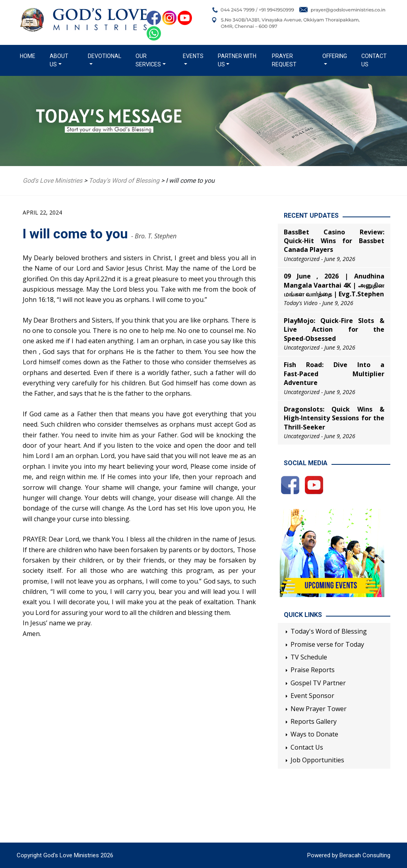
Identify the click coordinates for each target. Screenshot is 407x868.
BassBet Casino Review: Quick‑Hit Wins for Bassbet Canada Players (334, 241)
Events (193, 56)
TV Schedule (309, 657)
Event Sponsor (312, 696)
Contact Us (374, 60)
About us (59, 60)
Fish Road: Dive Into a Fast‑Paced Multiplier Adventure (334, 374)
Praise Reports (313, 670)
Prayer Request (284, 60)
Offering (335, 56)
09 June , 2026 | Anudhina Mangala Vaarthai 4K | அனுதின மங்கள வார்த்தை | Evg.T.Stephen (334, 285)
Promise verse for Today (327, 644)
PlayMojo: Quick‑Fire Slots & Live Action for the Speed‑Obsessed (334, 330)
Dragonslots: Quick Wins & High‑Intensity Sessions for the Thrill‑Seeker (334, 418)
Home (29, 56)
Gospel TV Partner (318, 683)
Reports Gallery (314, 721)
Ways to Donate (314, 734)
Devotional (105, 56)
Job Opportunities (317, 760)
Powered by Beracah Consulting (349, 855)
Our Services (148, 60)
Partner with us (237, 60)
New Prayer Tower (319, 709)
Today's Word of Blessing (329, 631)
